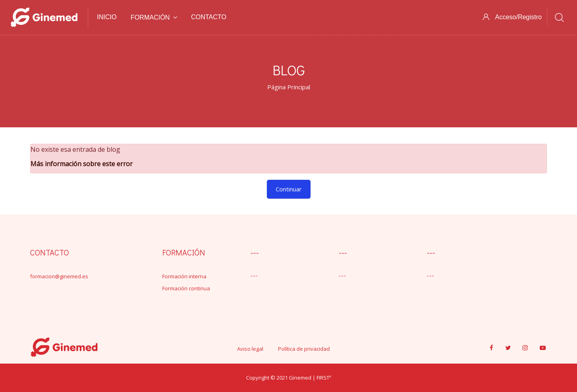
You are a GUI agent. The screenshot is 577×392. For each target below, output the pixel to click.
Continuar (289, 189)
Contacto (209, 17)
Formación (154, 17)
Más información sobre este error (82, 164)
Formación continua (186, 288)
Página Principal (289, 87)
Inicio (107, 17)
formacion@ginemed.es (59, 276)
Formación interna (184, 276)
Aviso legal (250, 349)
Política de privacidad (304, 349)
